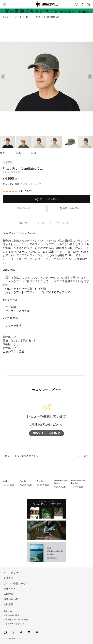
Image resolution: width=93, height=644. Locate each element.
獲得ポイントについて (31, 184)
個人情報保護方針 (12, 615)
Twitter (13, 632)
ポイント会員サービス (16, 584)
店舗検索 (8, 594)
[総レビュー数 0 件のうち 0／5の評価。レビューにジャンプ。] (17, 191)
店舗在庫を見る (24, 208)
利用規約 (8, 611)
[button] (90, 77)
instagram (5, 632)
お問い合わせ (11, 599)
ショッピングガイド (15, 573)
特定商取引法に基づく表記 (16, 620)
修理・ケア (10, 589)
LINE (29, 632)
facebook (21, 632)
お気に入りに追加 (71, 208)
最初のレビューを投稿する (46, 433)
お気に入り (83, 4)
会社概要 (8, 604)
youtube (37, 632)
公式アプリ (10, 578)
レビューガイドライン (14, 624)
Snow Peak (46, 4)
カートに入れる (49, 199)
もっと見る (82, 456)
